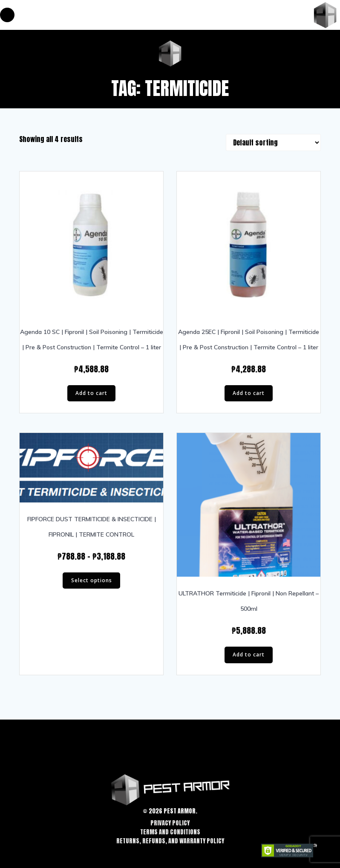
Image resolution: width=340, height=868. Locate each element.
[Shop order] (273, 142)
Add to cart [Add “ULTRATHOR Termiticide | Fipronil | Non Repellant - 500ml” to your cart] (249, 655)
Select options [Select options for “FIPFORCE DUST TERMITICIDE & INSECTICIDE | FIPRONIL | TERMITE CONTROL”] (92, 580)
